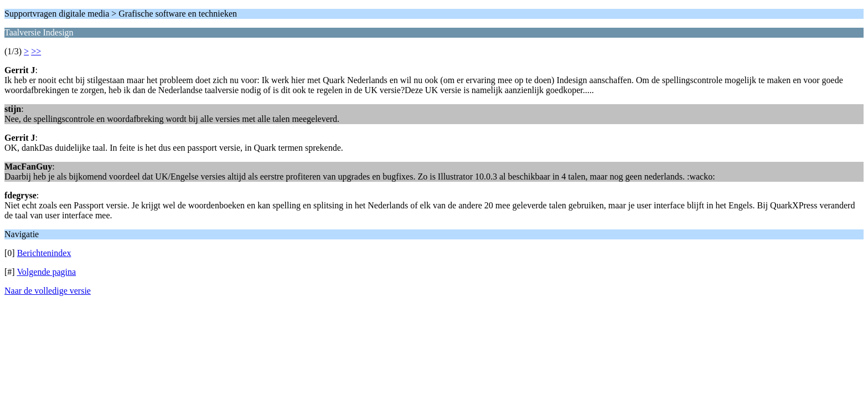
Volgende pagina (46, 272)
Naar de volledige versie (48, 291)
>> (36, 51)
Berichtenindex (44, 253)
